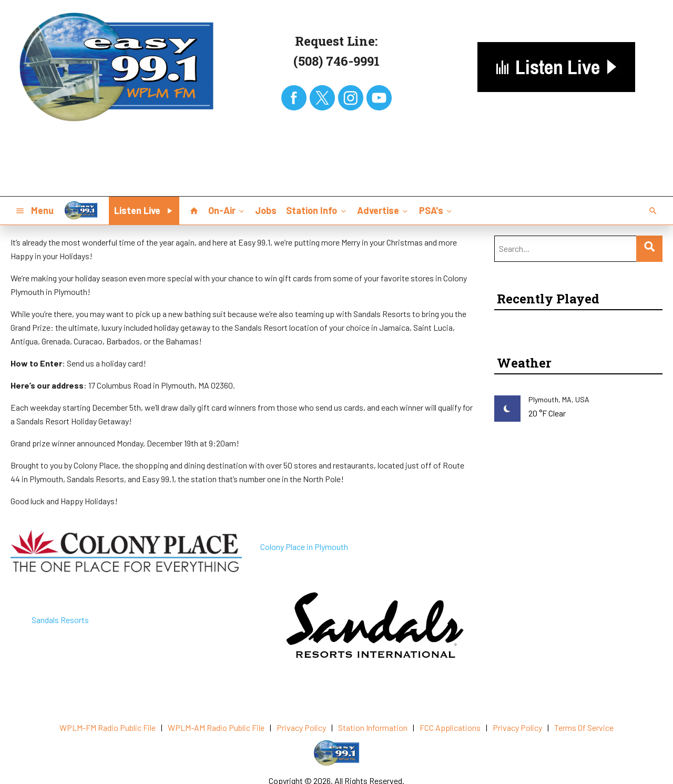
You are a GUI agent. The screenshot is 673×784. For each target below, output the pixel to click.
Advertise (383, 210)
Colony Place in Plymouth (304, 547)
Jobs (266, 210)
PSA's (436, 210)
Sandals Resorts (60, 620)
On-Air (227, 210)
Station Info (317, 210)
